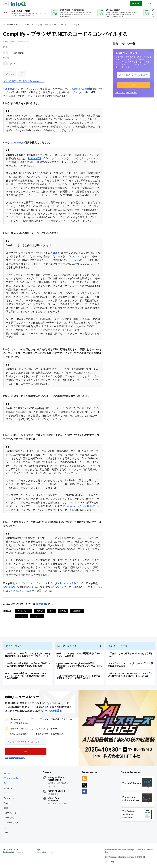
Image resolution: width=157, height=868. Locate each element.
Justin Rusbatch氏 (80, 89)
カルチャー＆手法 (118, 646)
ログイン (8, 788)
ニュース (27, 25)
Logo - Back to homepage (18, 3)
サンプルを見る (122, 67)
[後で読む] (22, 74)
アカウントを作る (11, 781)
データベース (37, 616)
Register (136, 4)
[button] (133, 85)
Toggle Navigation (6, 4)
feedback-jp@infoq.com (13, 852)
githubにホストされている (69, 583)
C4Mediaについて (11, 825)
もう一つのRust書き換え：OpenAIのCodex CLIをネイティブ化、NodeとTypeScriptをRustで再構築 (26, 676)
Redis (77, 260)
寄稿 (6, 808)
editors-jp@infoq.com (46, 852)
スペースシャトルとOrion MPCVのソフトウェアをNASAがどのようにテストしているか (130, 675)
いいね (12, 74)
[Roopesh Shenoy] (5, 53)
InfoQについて (10, 818)
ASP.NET (40, 611)
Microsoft (41, 604)
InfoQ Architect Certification (56, 779)
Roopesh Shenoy (17, 53)
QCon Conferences (10, 796)
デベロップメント (24, 611)
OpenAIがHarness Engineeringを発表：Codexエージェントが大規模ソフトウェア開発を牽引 (79, 666)
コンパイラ (21, 616)
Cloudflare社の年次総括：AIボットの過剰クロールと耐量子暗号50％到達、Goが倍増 (27, 665)
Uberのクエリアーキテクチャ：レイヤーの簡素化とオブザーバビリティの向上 (78, 677)
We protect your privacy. (126, 93)
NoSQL (63, 611)
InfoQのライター (11, 813)
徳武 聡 (12, 64)
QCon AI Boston (57, 791)
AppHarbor (9, 587)
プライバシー (111, 862)
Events (7, 803)
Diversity (8, 832)
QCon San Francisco (54, 799)
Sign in (149, 4)
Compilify (8, 89)
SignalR (57, 253)
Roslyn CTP (35, 158)
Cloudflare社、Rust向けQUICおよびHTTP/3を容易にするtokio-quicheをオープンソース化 (28, 655)
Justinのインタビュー (22, 591)
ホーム (7, 773)
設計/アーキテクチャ (68, 646)
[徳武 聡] (5, 64)
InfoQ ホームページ (11, 25)
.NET (52, 611)
